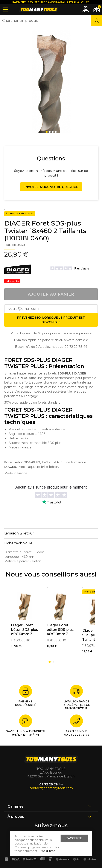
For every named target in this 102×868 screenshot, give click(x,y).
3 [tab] (53, 132)
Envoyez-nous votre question (51, 187)
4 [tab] (56, 132)
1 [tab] (47, 132)
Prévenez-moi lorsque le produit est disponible (51, 320)
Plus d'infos (47, 851)
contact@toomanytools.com (51, 788)
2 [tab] (50, 132)
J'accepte (74, 838)
